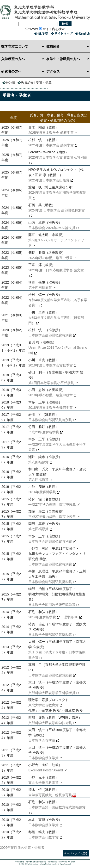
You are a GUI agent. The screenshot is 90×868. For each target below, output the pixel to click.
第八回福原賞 (38, 462)
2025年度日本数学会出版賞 (49, 180)
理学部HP (69, 617)
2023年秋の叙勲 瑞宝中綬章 (51, 258)
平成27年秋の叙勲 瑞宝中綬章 (52, 504)
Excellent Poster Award (46, 770)
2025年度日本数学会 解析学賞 (51, 133)
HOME (11, 83)
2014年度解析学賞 (42, 617)
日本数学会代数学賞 (43, 837)
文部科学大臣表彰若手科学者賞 (52, 693)
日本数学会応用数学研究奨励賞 (52, 605)
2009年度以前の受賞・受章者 (22, 848)
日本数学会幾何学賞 (43, 758)
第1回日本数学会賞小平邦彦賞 (51, 383)
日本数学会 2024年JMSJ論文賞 (52, 228)
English (83, 34)
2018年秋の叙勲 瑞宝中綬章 (51, 395)
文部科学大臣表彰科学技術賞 (50, 723)
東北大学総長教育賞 (43, 705)
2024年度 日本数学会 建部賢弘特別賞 (57, 210)
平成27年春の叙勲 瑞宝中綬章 (52, 517)
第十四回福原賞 (40, 288)
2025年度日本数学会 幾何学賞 (51, 145)
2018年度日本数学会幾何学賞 (51, 408)
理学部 (41, 34)
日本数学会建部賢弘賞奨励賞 (50, 582)
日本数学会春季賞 (42, 740)
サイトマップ (62, 34)
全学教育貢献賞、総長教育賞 (50, 795)
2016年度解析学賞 (42, 492)
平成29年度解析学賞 (44, 432)
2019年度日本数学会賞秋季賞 (51, 365)
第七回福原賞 (38, 529)
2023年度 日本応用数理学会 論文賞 (56, 270)
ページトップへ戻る (76, 853)
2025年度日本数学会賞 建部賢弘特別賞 (58, 157)
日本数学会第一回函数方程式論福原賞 (57, 807)
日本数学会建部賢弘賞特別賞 (50, 335)
